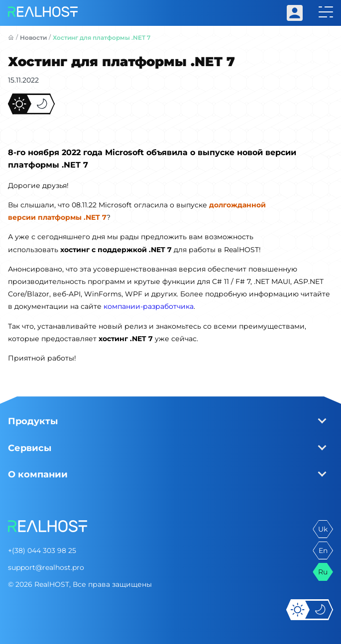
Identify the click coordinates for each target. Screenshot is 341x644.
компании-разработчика (149, 306)
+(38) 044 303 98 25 (42, 551)
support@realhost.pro (46, 567)
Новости (33, 38)
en (323, 551)
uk (323, 529)
